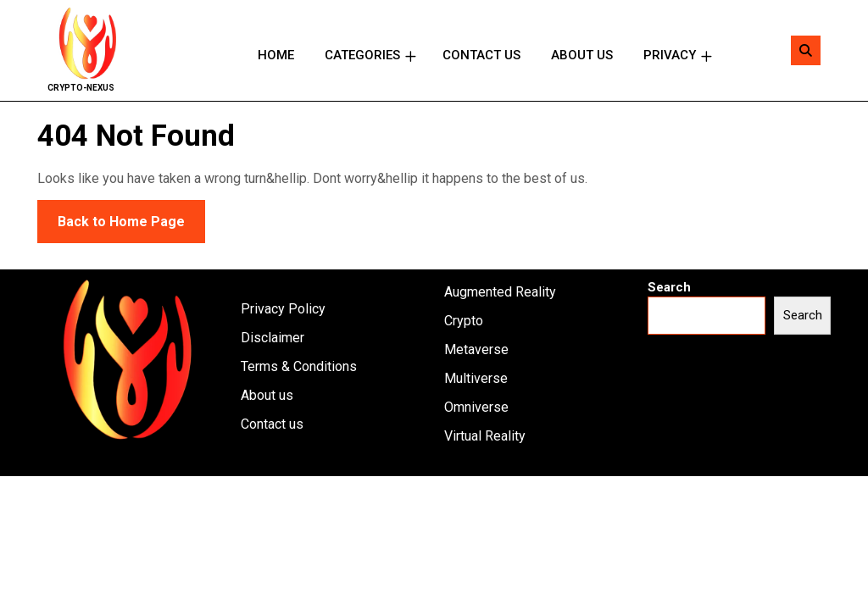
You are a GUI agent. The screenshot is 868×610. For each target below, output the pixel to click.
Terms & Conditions (299, 366)
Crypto (464, 321)
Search (669, 287)
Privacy (670, 55)
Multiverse (476, 378)
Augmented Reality (500, 292)
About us (582, 55)
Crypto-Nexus (81, 88)
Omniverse (476, 407)
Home (276, 55)
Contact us (481, 55)
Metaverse (476, 349)
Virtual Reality (485, 436)
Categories (362, 55)
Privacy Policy (283, 309)
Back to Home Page (111, 215)
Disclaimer (273, 338)
